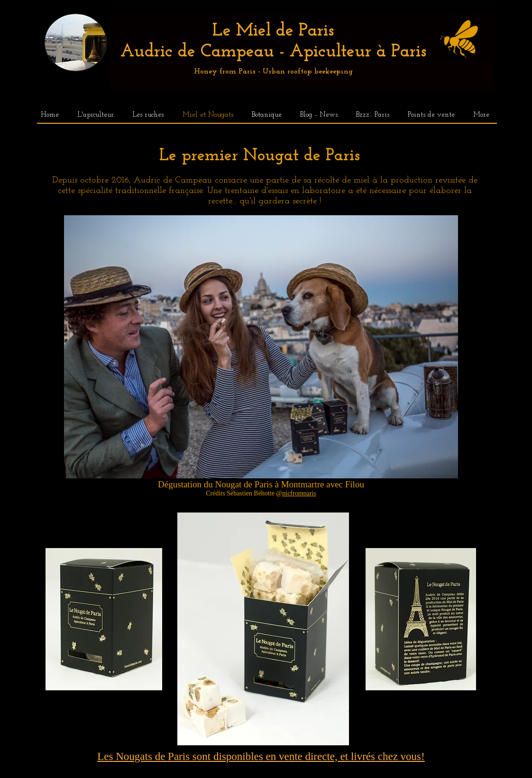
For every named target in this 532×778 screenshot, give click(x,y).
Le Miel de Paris (273, 31)
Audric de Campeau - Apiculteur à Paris (273, 52)
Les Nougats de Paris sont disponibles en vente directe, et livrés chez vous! (261, 756)
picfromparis (299, 493)
